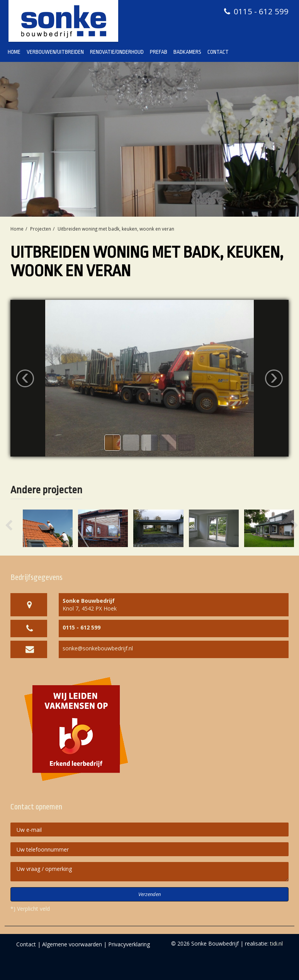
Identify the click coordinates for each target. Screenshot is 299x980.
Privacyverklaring (129, 944)
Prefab (159, 52)
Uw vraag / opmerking (149, 872)
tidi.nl (276, 943)
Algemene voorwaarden (72, 944)
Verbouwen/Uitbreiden (55, 52)
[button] (16, 528)
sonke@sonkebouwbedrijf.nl (98, 648)
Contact (218, 52)
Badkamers (187, 52)
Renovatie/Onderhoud (117, 52)
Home (14, 52)
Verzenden (149, 894)
